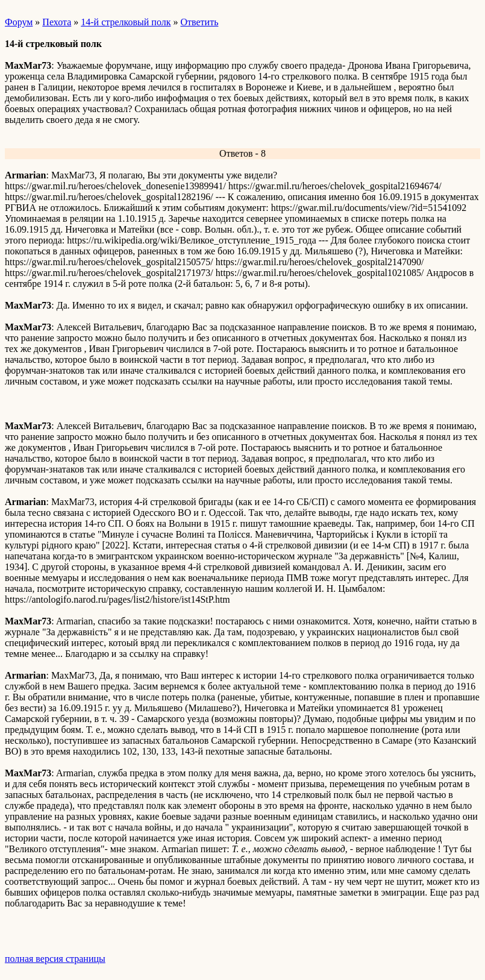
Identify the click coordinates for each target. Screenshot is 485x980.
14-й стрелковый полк (126, 22)
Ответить (199, 22)
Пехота (57, 22)
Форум (19, 22)
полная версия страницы (55, 959)
